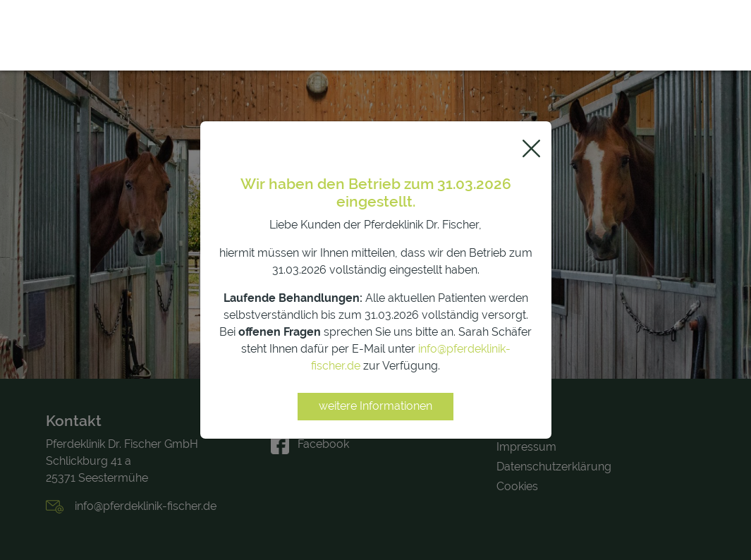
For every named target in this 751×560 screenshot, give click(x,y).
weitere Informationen (375, 406)
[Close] (531, 148)
